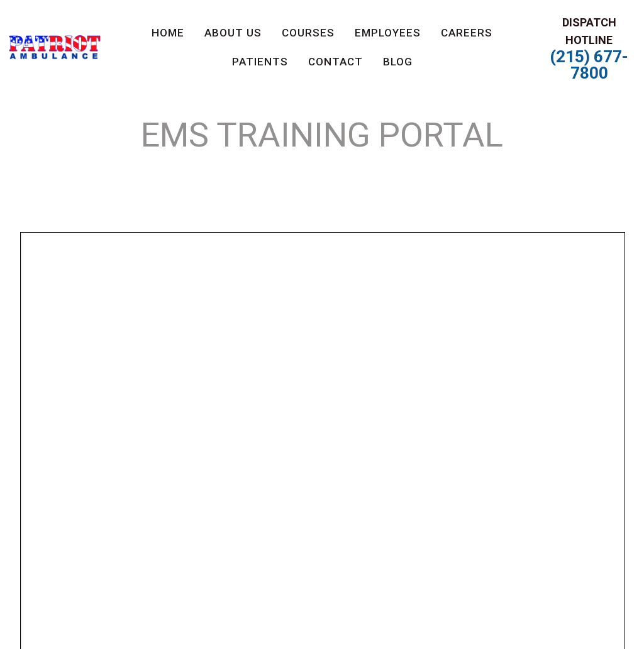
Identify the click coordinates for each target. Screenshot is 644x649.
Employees (388, 33)
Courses (308, 33)
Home (168, 33)
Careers (467, 33)
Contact (336, 62)
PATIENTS (260, 62)
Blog (398, 62)
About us (233, 33)
